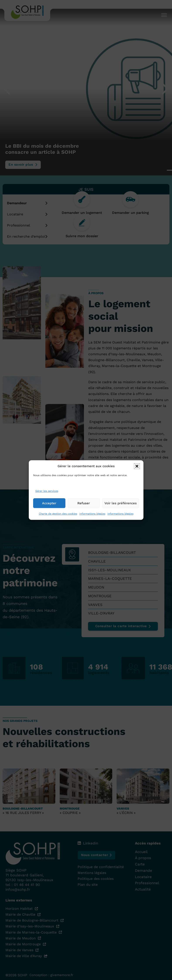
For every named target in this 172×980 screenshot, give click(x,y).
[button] (137, 470)
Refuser (84, 507)
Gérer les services (47, 495)
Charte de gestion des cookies (58, 518)
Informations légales (92, 518)
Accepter (49, 507)
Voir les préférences (121, 507)
